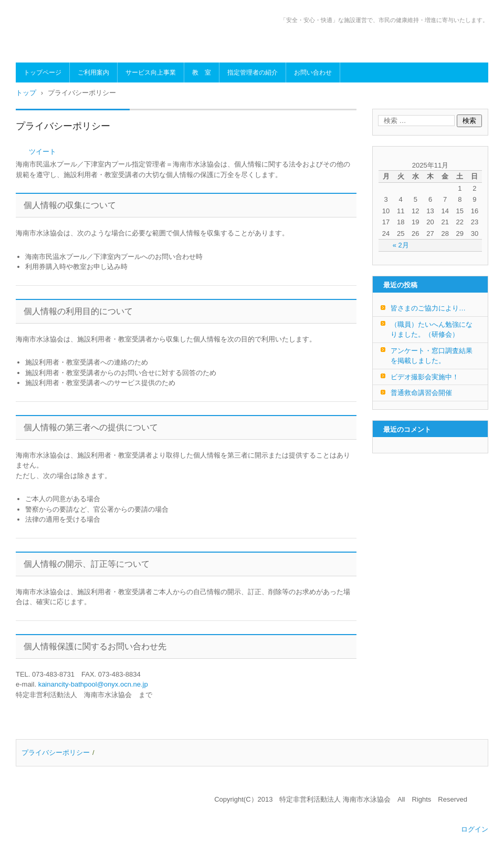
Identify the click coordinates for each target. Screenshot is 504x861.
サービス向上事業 (151, 72)
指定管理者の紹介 (253, 72)
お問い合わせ (313, 72)
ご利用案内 (93, 72)
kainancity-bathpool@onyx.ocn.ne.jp (93, 684)
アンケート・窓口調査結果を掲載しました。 (432, 356)
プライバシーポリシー (56, 753)
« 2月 (401, 245)
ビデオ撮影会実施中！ (425, 377)
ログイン (475, 829)
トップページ (43, 72)
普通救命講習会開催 (421, 393)
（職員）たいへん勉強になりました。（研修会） (432, 330)
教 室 (202, 72)
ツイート (43, 152)
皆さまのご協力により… (428, 308)
